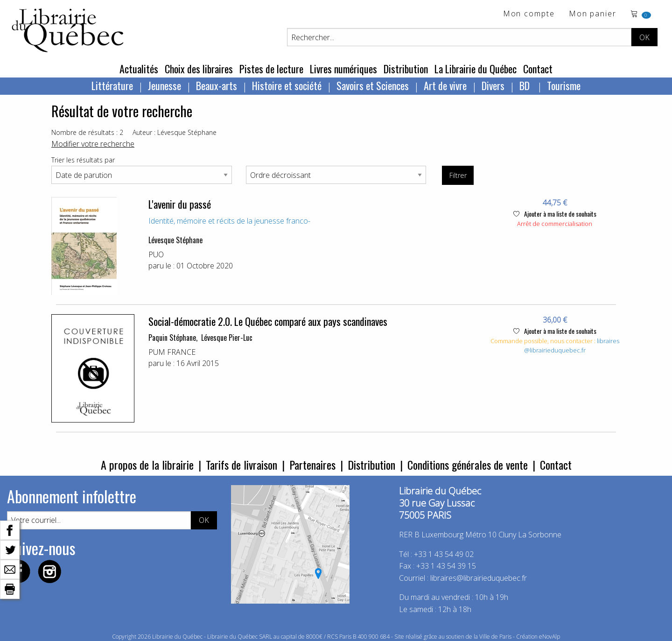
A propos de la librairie (147, 465)
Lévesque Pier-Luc (227, 338)
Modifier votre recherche (93, 144)
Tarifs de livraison (241, 465)
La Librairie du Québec (476, 69)
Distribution (406, 69)
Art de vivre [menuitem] (445, 85)
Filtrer (458, 175)
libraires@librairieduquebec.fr (572, 345)
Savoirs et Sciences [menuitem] (373, 85)
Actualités (139, 69)
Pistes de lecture (271, 69)
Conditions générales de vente (468, 465)
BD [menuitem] (526, 85)
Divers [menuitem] (493, 85)
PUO (156, 254)
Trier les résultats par (83, 160)
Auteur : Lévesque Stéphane (175, 132)
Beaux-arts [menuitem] (217, 85)
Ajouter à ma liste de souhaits (555, 214)
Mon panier (593, 14)
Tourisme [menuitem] (564, 85)
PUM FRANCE (172, 352)
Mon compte (529, 14)
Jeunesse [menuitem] (164, 85)
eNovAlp (549, 637)
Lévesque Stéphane (175, 240)
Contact (538, 69)
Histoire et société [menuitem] (287, 85)
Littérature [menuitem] (112, 85)
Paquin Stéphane (172, 338)
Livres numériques (343, 69)
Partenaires (312, 465)
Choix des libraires (199, 69)
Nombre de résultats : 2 (87, 132)
